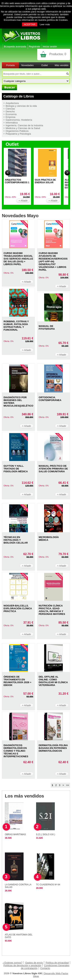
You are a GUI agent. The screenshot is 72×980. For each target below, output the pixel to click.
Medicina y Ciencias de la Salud (23, 128)
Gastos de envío (34, 963)
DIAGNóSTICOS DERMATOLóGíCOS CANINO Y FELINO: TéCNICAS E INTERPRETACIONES (16, 751)
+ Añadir (23, 201)
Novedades (27, 65)
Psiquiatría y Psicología (18, 134)
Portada (10, 65)
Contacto (45, 968)
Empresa (10, 117)
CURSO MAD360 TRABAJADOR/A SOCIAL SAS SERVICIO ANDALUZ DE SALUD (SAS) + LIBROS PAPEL (18, 259)
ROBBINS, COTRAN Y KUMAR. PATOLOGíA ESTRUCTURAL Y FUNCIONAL (16, 326)
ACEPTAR (30, 24)
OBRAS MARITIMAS (15, 834)
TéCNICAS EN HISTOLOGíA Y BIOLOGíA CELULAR (16, 540)
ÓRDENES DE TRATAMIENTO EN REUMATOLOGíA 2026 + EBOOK (17, 681)
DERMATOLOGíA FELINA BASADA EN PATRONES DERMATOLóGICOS (53, 748)
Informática (12, 123)
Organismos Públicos (17, 131)
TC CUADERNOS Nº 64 (48, 885)
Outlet (45, 65)
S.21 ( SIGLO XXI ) (46, 834)
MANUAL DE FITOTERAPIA (47, 327)
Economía (11, 114)
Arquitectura (12, 103)
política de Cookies (57, 20)
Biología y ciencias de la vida (21, 106)
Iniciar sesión (50, 47)
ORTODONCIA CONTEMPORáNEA (50, 399)
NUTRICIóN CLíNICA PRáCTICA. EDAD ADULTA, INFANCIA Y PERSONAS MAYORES (52, 610)
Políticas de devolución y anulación (22, 965)
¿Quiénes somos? (13, 963)
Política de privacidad (57, 963)
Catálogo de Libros (19, 96)
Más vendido (62, 65)
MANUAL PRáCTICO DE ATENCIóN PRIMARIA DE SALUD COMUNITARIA (53, 469)
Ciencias (10, 109)
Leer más (45, 24)
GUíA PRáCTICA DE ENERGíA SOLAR (45, 181)
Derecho (10, 111)
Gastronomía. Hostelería (19, 120)
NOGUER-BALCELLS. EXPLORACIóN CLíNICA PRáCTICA (18, 608)
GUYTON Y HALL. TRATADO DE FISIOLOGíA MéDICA (16, 469)
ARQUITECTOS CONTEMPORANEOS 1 (17, 181)
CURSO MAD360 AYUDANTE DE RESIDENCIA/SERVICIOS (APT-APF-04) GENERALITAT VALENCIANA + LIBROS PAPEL (53, 261)
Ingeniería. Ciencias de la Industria (24, 125)
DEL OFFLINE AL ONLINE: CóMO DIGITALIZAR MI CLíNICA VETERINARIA (53, 681)
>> (68, 785)
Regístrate (34, 47)
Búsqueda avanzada (15, 47)
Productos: (58, 54)
